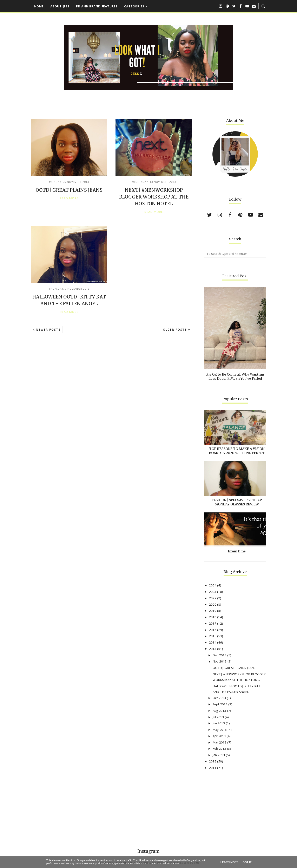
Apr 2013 (219, 736)
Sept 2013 (220, 704)
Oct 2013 (219, 698)
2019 (213, 611)
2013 (213, 649)
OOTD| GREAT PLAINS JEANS (69, 190)
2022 (213, 598)
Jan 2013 (219, 755)
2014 (213, 642)
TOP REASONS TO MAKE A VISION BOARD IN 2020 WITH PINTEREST (237, 451)
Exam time (237, 551)
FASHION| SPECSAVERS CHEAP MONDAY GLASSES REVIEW (237, 502)
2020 (213, 604)
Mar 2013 (220, 742)
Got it (247, 862)
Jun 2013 (219, 723)
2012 (213, 761)
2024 (213, 585)
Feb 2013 (219, 748)
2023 (213, 592)
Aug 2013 (219, 711)
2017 (213, 623)
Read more (69, 198)
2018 (213, 617)
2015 (213, 636)
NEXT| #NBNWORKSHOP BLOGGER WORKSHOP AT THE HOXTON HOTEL (154, 197)
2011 (213, 768)
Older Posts (175, 329)
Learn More (229, 862)
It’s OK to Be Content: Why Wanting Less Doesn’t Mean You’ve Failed (235, 376)
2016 (213, 630)
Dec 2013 (220, 655)
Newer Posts (48, 329)
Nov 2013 (220, 661)
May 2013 (220, 729)
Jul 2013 (218, 717)
